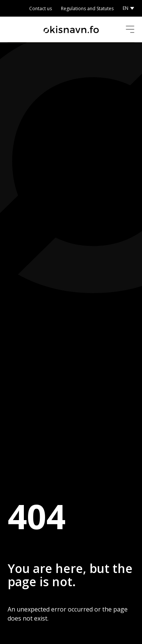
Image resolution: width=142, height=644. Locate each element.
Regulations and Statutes (87, 8)
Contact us (41, 8)
